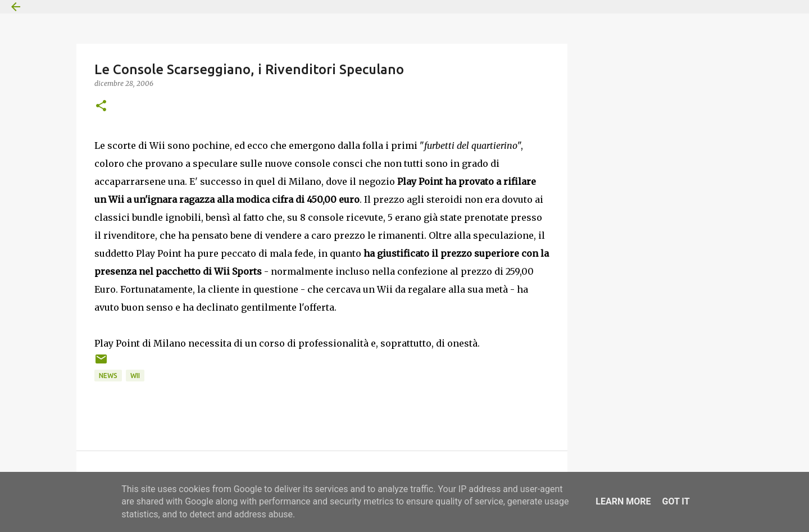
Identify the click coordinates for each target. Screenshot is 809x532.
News (108, 376)
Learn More (623, 501)
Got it (676, 501)
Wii (135, 376)
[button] (101, 106)
